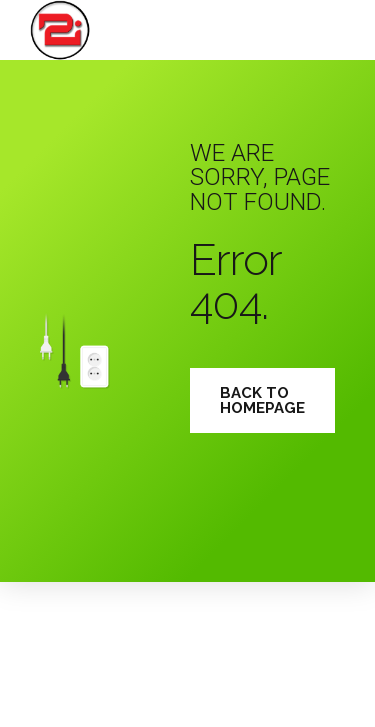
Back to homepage (262, 400)
